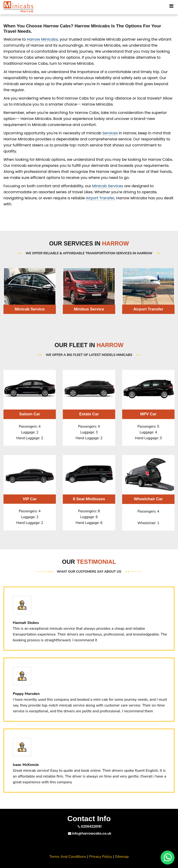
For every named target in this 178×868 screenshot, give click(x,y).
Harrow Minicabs (42, 39)
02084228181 (90, 826)
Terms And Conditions (68, 857)
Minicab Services (108, 186)
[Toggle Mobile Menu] (171, 6)
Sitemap (122, 857)
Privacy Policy (101, 857)
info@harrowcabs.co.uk (90, 833)
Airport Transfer (100, 198)
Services (110, 133)
